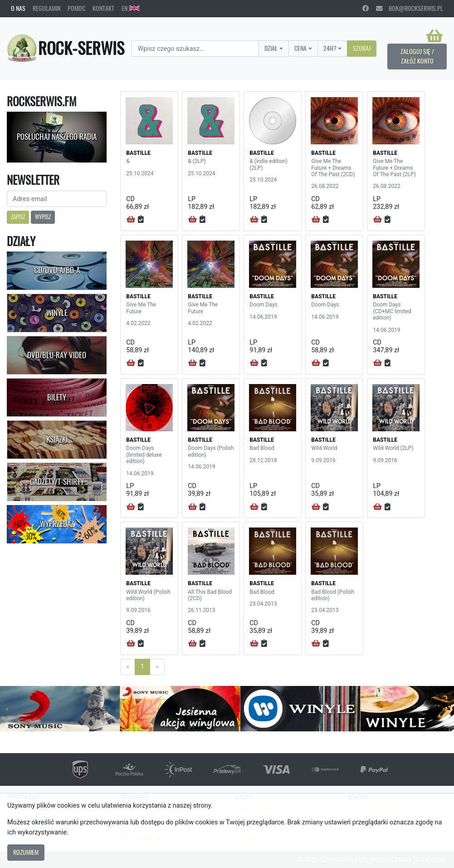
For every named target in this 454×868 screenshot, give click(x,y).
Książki (57, 439)
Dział (271, 48)
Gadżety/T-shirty (57, 482)
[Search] (195, 49)
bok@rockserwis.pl (410, 8)
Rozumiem (26, 852)
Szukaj (362, 48)
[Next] (157, 667)
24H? (330, 48)
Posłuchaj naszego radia (57, 137)
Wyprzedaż (57, 524)
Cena (300, 48)
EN (131, 8)
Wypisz (43, 217)
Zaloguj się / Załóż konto (417, 56)
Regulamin (46, 8)
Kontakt (103, 8)
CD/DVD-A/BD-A (57, 270)
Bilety (57, 397)
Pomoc (76, 8)
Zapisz (18, 217)
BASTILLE (138, 153)
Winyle (57, 313)
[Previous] (128, 667)
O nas (18, 8)
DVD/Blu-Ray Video (57, 355)
